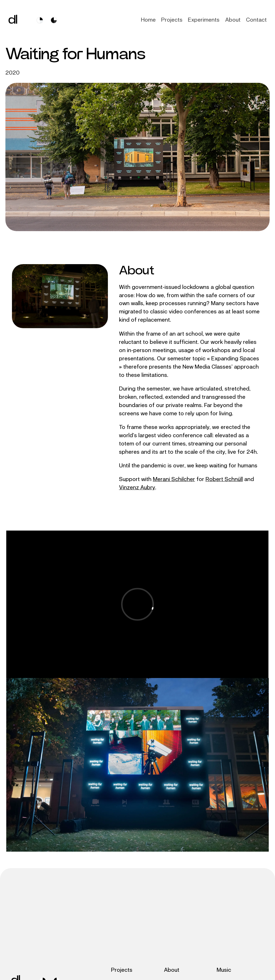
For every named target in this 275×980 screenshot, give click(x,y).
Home (148, 20)
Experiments (204, 20)
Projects (172, 20)
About (233, 20)
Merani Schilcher (174, 479)
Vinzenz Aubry (137, 487)
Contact (256, 20)
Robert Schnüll (224, 479)
